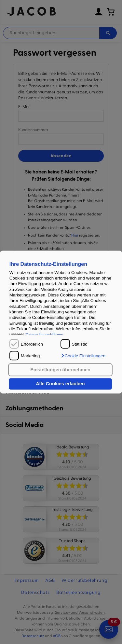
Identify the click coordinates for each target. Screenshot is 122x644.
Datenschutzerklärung (44, 334)
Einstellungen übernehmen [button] (60, 370)
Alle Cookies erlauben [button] (60, 384)
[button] (83, 356)
